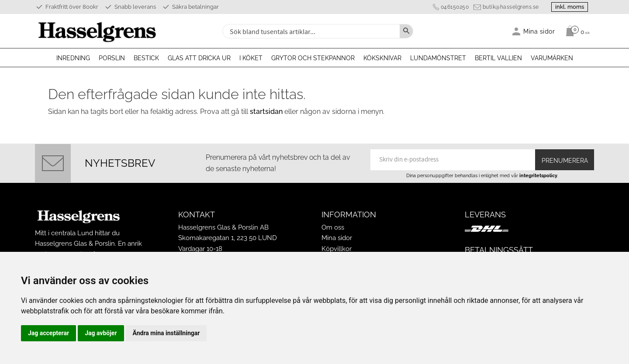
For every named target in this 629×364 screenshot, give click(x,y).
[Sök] (406, 31)
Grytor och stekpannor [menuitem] (313, 58)
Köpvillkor (337, 249)
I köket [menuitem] (251, 58)
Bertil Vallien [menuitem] (498, 58)
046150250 (453, 7)
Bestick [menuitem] (146, 58)
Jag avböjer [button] (101, 333)
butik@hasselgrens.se (509, 7)
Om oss (333, 227)
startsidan (266, 112)
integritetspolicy (538, 175)
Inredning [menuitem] (73, 58)
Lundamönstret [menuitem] (438, 58)
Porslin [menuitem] (112, 58)
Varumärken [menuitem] (552, 58)
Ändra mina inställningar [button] (166, 333)
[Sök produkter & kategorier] (310, 31)
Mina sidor (337, 238)
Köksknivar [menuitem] (382, 58)
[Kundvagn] (575, 31)
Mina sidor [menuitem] (539, 31)
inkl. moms (569, 7)
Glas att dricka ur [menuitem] (199, 58)
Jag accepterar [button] (48, 333)
